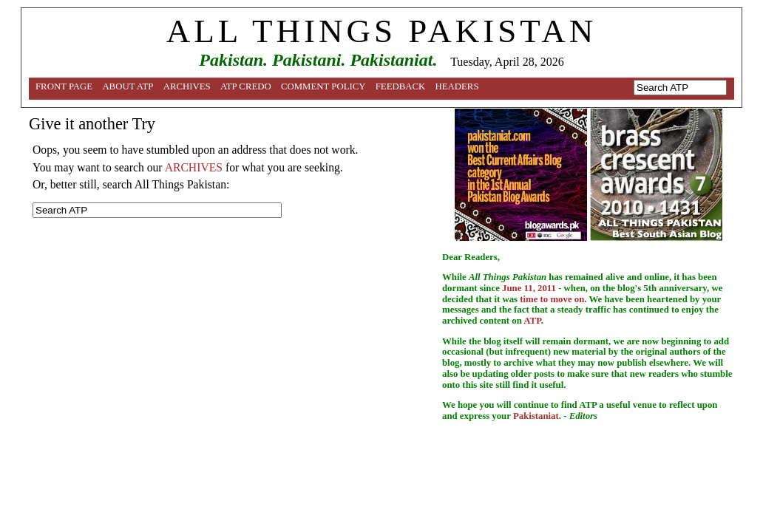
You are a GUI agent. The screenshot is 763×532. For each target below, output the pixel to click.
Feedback (401, 86)
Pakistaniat (536, 416)
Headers (457, 86)
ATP (532, 321)
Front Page (64, 86)
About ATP (128, 86)
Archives (187, 86)
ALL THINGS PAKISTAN (381, 31)
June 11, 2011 (529, 288)
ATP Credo (246, 86)
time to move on (552, 299)
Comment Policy (323, 86)
